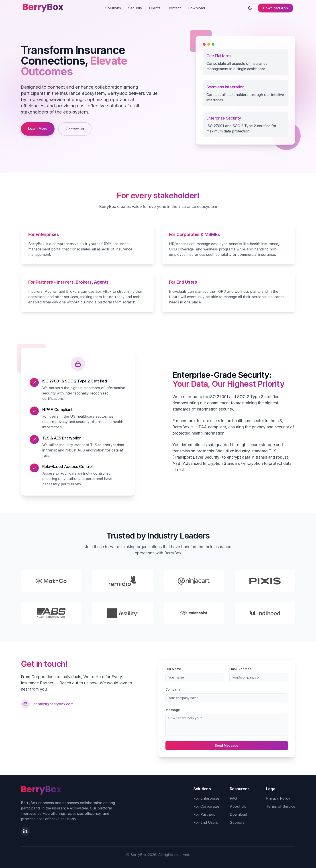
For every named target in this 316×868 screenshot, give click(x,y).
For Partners (204, 814)
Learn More (38, 128)
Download (196, 8)
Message (173, 710)
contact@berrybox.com (53, 704)
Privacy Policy (278, 798)
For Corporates (207, 806)
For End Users (206, 822)
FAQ (233, 798)
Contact (174, 8)
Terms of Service (281, 806)
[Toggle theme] (250, 8)
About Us (238, 806)
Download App (275, 8)
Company (173, 689)
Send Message (227, 745)
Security (135, 8)
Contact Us (75, 129)
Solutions (113, 8)
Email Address (240, 669)
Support (237, 822)
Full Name (173, 669)
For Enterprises (207, 798)
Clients (155, 8)
